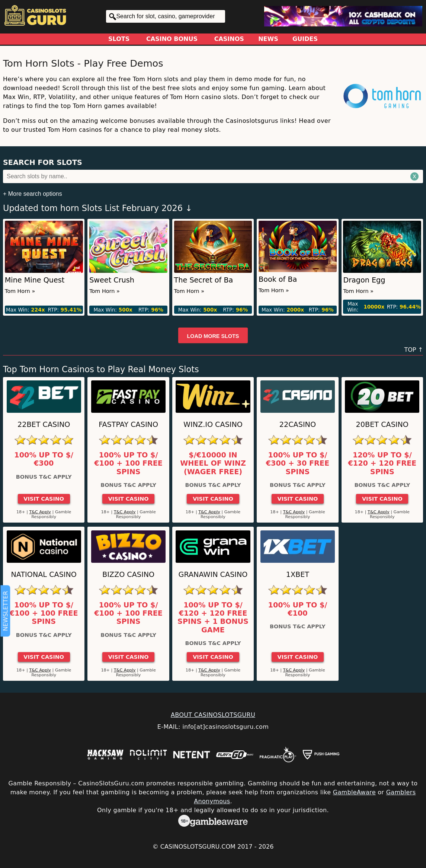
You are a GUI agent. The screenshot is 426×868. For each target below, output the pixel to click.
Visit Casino (44, 499)
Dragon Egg (364, 280)
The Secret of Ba (204, 280)
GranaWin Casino (213, 575)
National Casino (44, 575)
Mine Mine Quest (35, 280)
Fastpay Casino (128, 425)
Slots (119, 39)
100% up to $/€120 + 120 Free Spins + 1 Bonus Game (213, 618)
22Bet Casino (44, 425)
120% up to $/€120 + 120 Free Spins (382, 464)
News (268, 39)
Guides (305, 39)
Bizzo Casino (128, 575)
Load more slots (213, 336)
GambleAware (354, 792)
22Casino (298, 425)
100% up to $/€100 (298, 609)
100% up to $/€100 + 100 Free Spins (128, 464)
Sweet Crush (112, 280)
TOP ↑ (414, 350)
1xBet (298, 575)
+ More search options (33, 194)
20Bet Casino (382, 425)
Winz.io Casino (213, 425)
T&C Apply (40, 512)
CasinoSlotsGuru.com (198, 847)
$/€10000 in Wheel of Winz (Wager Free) (213, 464)
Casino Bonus (172, 39)
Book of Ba (278, 279)
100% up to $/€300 (44, 459)
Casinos (229, 39)
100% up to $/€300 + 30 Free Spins (298, 464)
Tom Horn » (20, 291)
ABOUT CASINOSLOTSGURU (213, 715)
